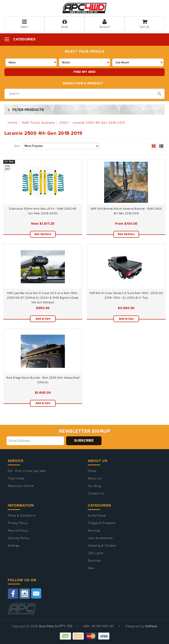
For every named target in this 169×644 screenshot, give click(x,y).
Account (105, 24)
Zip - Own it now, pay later (27, 471)
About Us (95, 479)
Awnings (94, 531)
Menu (24, 24)
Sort (17, 146)
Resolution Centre (21, 486)
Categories (24, 39)
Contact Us (96, 494)
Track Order (16, 479)
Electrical (94, 561)
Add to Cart (43, 319)
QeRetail (151, 626)
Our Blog (94, 486)
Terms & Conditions (22, 516)
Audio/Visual (97, 516)
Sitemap (14, 546)
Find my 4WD (84, 72)
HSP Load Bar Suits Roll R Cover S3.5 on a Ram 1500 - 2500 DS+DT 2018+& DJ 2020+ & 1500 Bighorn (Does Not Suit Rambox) (43, 298)
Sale (91, 568)
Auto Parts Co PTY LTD (56, 626)
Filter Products (28, 110)
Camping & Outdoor (102, 546)
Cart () (145, 24)
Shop (65, 24)
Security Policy (18, 538)
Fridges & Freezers (101, 523)
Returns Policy (18, 531)
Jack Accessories (100, 538)
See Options (43, 234)
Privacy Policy (18, 523)
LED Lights (96, 553)
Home (92, 471)
